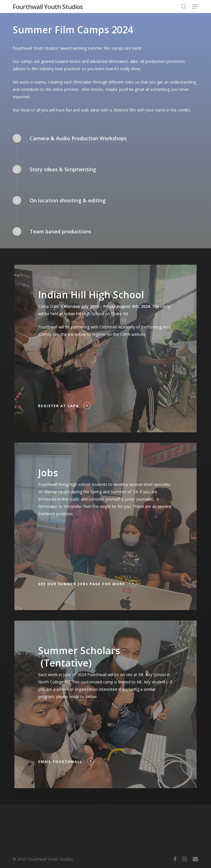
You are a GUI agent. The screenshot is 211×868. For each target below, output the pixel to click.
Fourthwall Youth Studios (48, 6)
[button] (195, 6)
